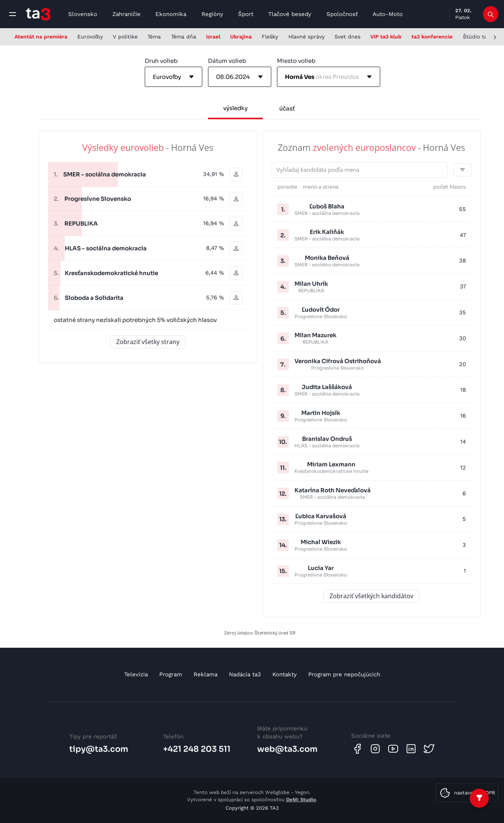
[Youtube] (393, 749)
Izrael (213, 37)
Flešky (270, 37)
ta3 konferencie (432, 37)
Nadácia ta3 (245, 674)
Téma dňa (184, 37)
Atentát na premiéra (41, 37)
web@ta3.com (287, 749)
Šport (246, 14)
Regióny (212, 14)
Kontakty (285, 674)
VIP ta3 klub (386, 37)
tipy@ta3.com (99, 749)
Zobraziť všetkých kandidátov (371, 596)
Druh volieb (161, 61)
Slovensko (83, 14)
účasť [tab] (287, 108)
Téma (154, 37)
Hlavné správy (306, 37)
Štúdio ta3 (477, 37)
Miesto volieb (296, 61)
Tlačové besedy (290, 14)
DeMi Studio (301, 800)
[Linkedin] (411, 749)
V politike (125, 37)
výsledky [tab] (235, 108)
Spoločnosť (342, 14)
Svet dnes (347, 37)
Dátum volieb (227, 61)
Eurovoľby (90, 37)
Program (171, 674)
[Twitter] (429, 749)
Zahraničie (126, 14)
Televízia (136, 674)
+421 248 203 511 (197, 749)
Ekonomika (171, 14)
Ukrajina (241, 37)
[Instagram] (375, 749)
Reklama (206, 674)
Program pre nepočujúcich (344, 674)
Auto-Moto (388, 14)
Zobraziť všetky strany (148, 342)
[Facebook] (357, 749)
